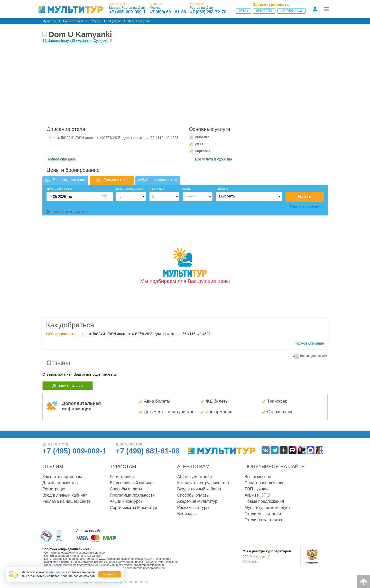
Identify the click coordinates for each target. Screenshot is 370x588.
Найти (304, 197)
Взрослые (157, 189)
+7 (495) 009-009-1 (127, 12)
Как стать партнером (62, 477)
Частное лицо (291, 11)
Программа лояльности (132, 495)
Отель (244, 11)
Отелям (53, 466)
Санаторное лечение (265, 483)
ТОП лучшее (257, 489)
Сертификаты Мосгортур (133, 508)
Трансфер (277, 401)
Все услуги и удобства (214, 159)
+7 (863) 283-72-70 (208, 12)
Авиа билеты (157, 401)
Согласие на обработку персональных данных (75, 553)
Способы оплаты (126, 489)
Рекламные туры (193, 508)
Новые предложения (264, 501)
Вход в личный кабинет (65, 495)
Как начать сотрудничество (203, 483)
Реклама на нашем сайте (67, 501)
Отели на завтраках (263, 520)
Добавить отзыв (68, 386)
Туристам (123, 466)
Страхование (280, 412)
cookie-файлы (55, 572)
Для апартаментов (60, 483)
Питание (222, 189)
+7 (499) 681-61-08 (168, 12)
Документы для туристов (169, 412)
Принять (110, 574)
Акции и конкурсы (127, 501)
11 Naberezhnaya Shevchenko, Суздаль (76, 41)
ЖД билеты (217, 401)
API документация (194, 477)
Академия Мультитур (197, 501)
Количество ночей (130, 189)
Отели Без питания (263, 514)
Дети (186, 189)
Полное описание (61, 159)
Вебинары (187, 514)
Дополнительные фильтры (66, 212)
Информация (219, 412)
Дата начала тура (59, 189)
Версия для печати (314, 356)
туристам (156, 4)
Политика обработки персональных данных (73, 556)
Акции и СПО (257, 495)
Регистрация (54, 489)
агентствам (117, 4)
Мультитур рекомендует (267, 508)
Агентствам (193, 466)
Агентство (264, 11)
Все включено (258, 477)
